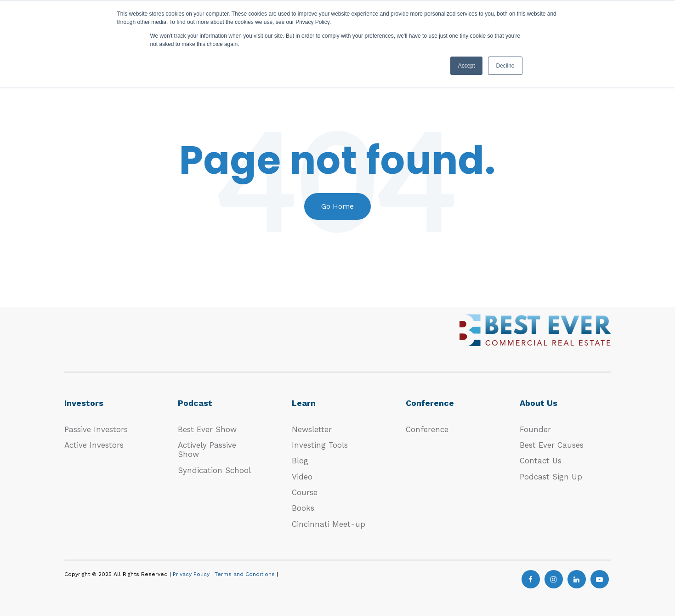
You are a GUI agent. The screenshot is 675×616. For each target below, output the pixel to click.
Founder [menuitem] (535, 429)
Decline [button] (505, 66)
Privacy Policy (192, 574)
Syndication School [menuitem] (214, 470)
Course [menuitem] (305, 492)
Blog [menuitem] (300, 461)
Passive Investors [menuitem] (96, 429)
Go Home (337, 206)
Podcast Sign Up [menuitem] (551, 477)
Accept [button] (467, 66)
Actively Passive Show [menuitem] (207, 450)
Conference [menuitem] (427, 429)
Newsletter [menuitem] (312, 429)
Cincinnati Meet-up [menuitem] (329, 524)
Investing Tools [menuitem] (320, 445)
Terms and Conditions (246, 574)
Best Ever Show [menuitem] (207, 429)
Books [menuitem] (303, 508)
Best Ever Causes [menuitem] (552, 445)
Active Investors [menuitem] (94, 445)
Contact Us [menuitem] (541, 461)
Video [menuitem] (302, 477)
